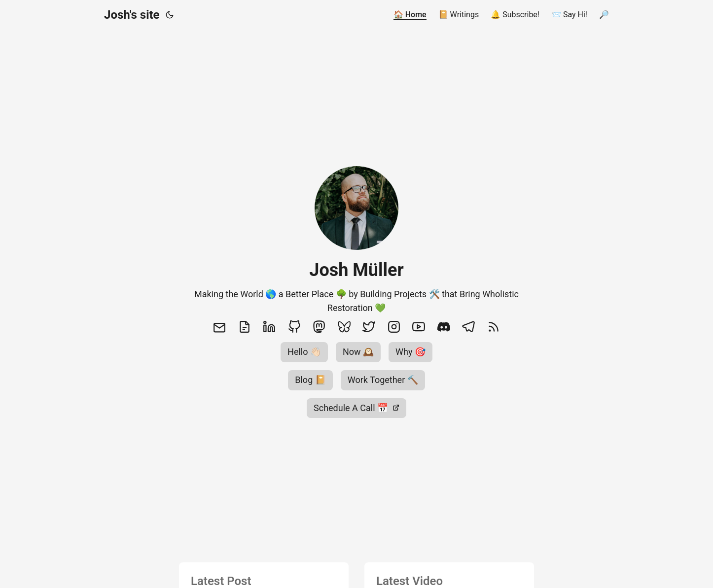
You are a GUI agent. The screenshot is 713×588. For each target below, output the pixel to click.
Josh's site (132, 15)
